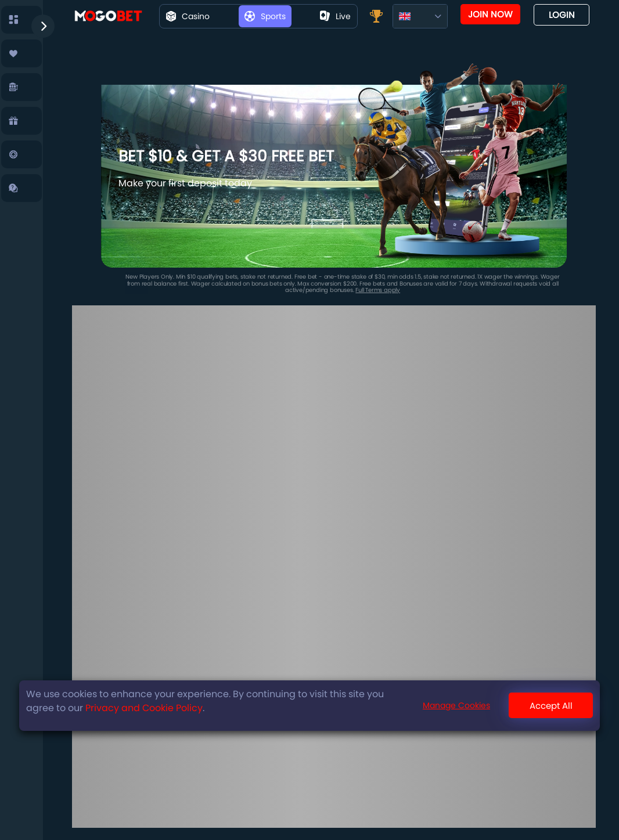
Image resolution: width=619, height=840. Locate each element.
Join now (490, 14)
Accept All (551, 706)
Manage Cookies (456, 705)
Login (562, 15)
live (335, 16)
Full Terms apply (378, 290)
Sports (265, 16)
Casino (188, 16)
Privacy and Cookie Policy (144, 708)
